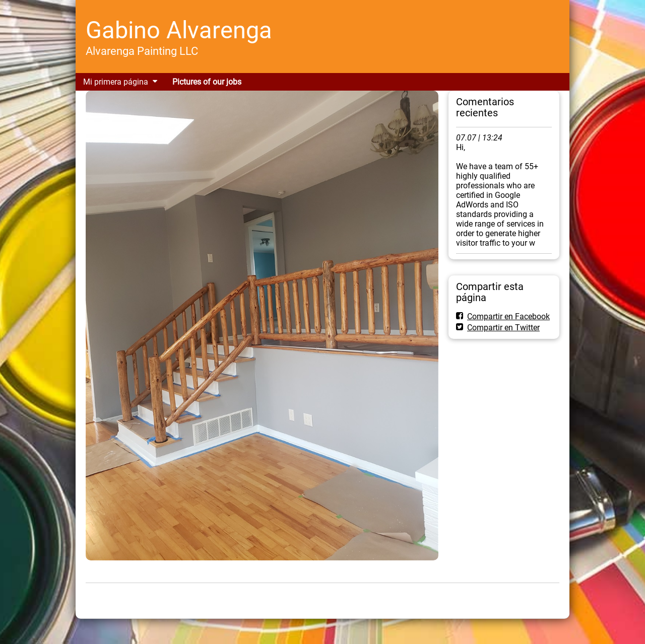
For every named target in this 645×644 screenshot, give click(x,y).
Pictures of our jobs (207, 82)
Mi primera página (116, 82)
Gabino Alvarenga (179, 30)
